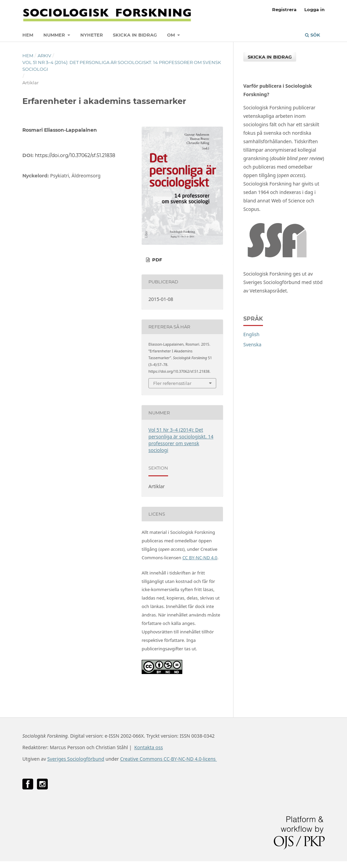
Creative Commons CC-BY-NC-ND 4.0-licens (168, 759)
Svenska (252, 344)
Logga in (314, 9)
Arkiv (44, 56)
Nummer (55, 35)
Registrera (284, 9)
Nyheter (92, 35)
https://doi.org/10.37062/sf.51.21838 (75, 155)
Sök (313, 35)
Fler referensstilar (172, 383)
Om (172, 35)
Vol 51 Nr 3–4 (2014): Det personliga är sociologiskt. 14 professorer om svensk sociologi (122, 66)
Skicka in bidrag (135, 35)
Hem (28, 35)
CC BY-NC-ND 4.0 (200, 558)
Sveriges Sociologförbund (76, 759)
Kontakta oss (149, 747)
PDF (156, 260)
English (251, 334)
